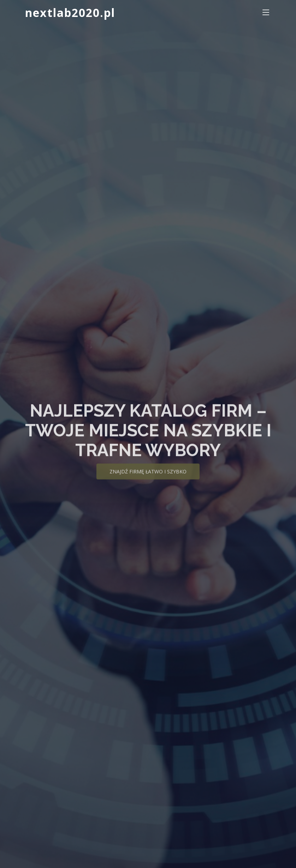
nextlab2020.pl (70, 13)
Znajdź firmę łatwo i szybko (148, 477)
